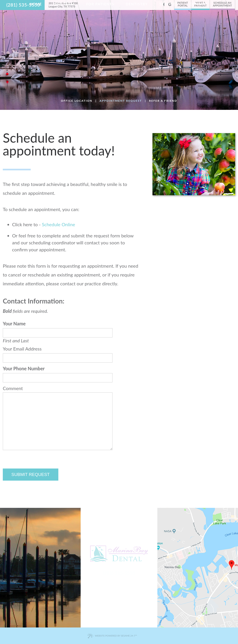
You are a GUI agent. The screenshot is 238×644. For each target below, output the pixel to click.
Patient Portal (183, 4)
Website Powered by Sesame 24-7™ (112, 636)
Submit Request (31, 474)
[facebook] (164, 4)
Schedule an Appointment (222, 4)
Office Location (77, 101)
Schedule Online (58, 224)
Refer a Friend (163, 101)
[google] (170, 4)
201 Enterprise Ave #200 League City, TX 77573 (63, 5)
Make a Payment (200, 4)
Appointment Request (121, 101)
